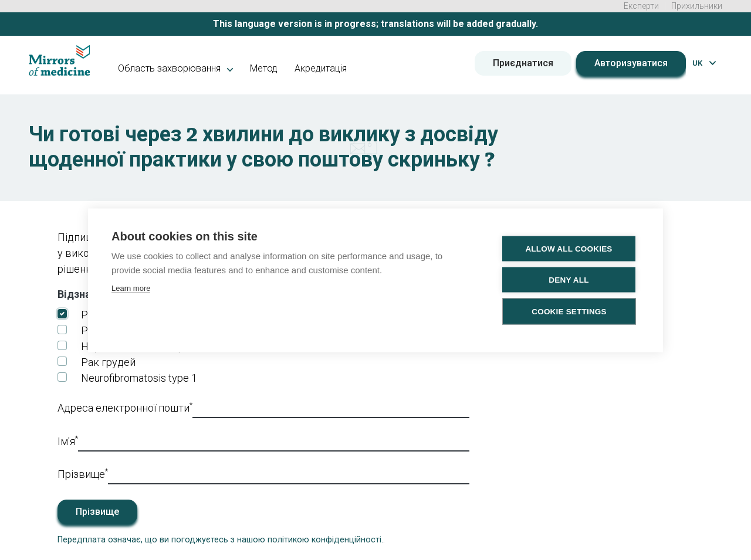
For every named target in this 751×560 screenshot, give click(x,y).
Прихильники (697, 6)
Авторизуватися (631, 63)
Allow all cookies (569, 248)
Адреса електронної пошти (125, 407)
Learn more (131, 288)
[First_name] (274, 442)
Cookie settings (569, 311)
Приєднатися (523, 63)
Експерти (641, 6)
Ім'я (68, 440)
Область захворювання (175, 68)
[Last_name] (289, 475)
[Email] (331, 409)
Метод (264, 68)
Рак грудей (108, 362)
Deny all (569, 279)
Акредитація (321, 68)
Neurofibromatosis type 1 (139, 378)
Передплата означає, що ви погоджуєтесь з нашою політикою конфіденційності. (220, 540)
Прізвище (83, 473)
